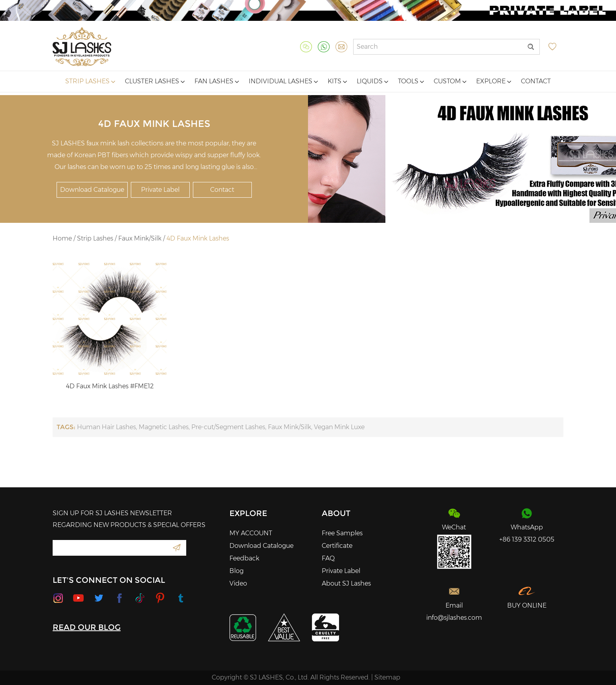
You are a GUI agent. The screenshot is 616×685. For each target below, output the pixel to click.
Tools (411, 81)
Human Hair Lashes (106, 427)
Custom (450, 81)
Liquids (372, 81)
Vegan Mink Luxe (339, 427)
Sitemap (387, 677)
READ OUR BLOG (87, 627)
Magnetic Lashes (164, 427)
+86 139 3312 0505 (527, 539)
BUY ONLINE (527, 605)
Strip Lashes (90, 81)
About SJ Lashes (346, 583)
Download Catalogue (92, 190)
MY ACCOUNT (251, 533)
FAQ (328, 558)
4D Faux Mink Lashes (198, 238)
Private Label (160, 190)
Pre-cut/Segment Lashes (228, 427)
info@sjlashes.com (454, 618)
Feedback (244, 558)
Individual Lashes (283, 81)
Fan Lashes (217, 81)
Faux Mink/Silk (140, 238)
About (336, 513)
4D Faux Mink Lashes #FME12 (110, 386)
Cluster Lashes (155, 81)
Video (238, 583)
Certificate (337, 546)
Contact (536, 81)
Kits (337, 81)
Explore (494, 81)
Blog (236, 571)
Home (62, 238)
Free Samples (342, 533)
